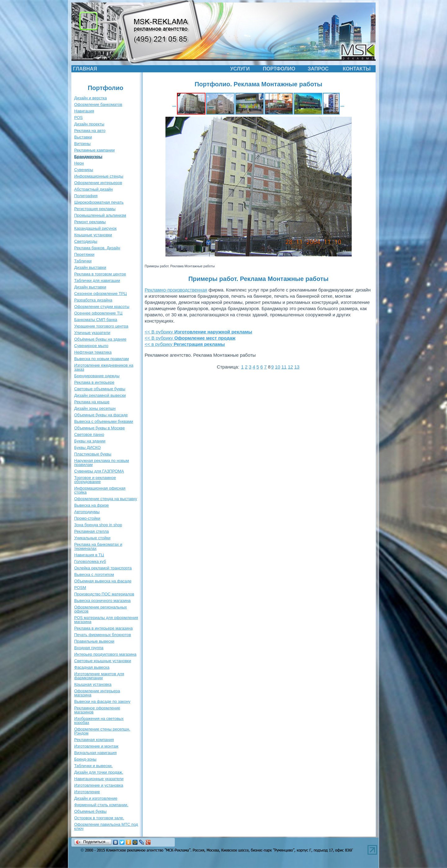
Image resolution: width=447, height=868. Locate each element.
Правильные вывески (94, 641)
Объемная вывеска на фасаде (103, 581)
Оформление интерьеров (98, 183)
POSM (80, 588)
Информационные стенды (99, 176)
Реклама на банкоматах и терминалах (98, 546)
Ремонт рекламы (90, 222)
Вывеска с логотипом (94, 574)
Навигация (84, 111)
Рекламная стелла (91, 531)
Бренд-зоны (85, 759)
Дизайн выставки (90, 267)
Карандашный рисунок (95, 228)
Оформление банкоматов (98, 104)
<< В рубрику (198, 332)
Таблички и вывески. (93, 766)
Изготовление (87, 792)
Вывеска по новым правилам (102, 359)
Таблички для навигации (97, 280)
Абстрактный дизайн (94, 189)
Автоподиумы (87, 512)
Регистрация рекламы (95, 209)
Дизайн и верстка (90, 98)
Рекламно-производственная (176, 290)
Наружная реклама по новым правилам (102, 463)
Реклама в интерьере (94, 382)
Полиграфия (86, 196)
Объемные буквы (90, 811)
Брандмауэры (88, 157)
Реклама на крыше (92, 402)
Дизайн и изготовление (96, 798)
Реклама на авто (90, 131)
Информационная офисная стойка (100, 490)
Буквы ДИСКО (87, 448)
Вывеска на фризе (92, 505)
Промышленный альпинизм (100, 215)
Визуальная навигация (95, 753)
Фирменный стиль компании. (101, 805)
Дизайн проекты (89, 124)
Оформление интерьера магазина (97, 693)
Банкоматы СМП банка (96, 320)
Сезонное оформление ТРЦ (100, 294)
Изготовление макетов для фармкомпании (99, 676)
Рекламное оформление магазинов (97, 710)
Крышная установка (93, 684)
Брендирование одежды (97, 376)
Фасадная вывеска (92, 667)
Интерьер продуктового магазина (105, 654)
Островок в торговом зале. (99, 818)
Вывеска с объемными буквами (104, 421)
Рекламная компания (94, 740)
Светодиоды (86, 241)
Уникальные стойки (92, 538)
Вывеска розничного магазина (102, 601)
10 (278, 367)
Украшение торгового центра (101, 326)
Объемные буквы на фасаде (101, 415)
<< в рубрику (185, 344)
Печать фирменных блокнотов (103, 635)
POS (78, 118)
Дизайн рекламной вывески (100, 395)
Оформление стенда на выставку (106, 499)
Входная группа (89, 648)
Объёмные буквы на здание (100, 339)
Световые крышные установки (103, 661)
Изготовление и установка (99, 785)
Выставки (83, 137)
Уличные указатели (92, 333)
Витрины (82, 144)
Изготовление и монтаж (96, 746)
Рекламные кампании (94, 150)
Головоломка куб (90, 561)
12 (290, 367)
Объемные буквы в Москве (99, 428)
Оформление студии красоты (102, 307)
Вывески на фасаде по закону (102, 701)
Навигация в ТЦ (89, 555)
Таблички (83, 261)
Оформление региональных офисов (101, 609)
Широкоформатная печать (99, 202)
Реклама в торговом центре (100, 274)
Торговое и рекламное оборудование (95, 480)
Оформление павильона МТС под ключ (106, 826)
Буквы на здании (90, 441)
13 (297, 367)
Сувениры (84, 170)
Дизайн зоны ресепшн (95, 408)
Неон (79, 163)
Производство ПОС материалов (104, 594)
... (174, 104)
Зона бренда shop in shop (98, 525)
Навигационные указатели (99, 779)
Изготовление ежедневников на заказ (104, 367)
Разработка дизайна (93, 300)
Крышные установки (93, 235)
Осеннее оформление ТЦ (98, 313)
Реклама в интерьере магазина (103, 628)
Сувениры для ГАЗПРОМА (99, 471)
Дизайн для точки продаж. (99, 772)
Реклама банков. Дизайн (97, 248)
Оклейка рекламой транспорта (103, 568)
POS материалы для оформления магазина (106, 620)
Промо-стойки (87, 518)
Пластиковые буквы (93, 454)
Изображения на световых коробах (99, 721)
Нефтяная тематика (93, 352)
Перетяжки (84, 254)
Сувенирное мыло (91, 346)
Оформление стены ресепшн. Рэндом (102, 731)
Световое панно (89, 434)
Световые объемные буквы (100, 389)
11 (284, 367)
